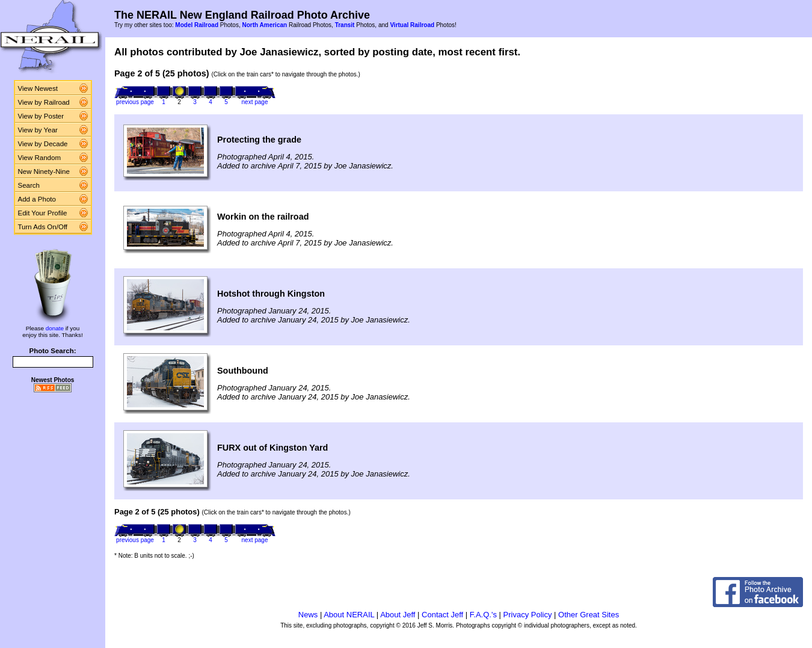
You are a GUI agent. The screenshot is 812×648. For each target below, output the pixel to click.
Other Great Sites (589, 615)
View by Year (38, 130)
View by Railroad (44, 102)
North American (264, 25)
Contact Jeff (442, 615)
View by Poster (41, 116)
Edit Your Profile (43, 213)
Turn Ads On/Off (43, 227)
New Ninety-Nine (44, 171)
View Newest (38, 88)
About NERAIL (349, 615)
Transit (345, 25)
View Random (39, 158)
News (308, 615)
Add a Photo (37, 199)
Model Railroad (197, 25)
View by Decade (43, 144)
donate (55, 328)
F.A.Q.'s (483, 615)
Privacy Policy (528, 615)
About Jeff (398, 615)
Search (29, 185)
